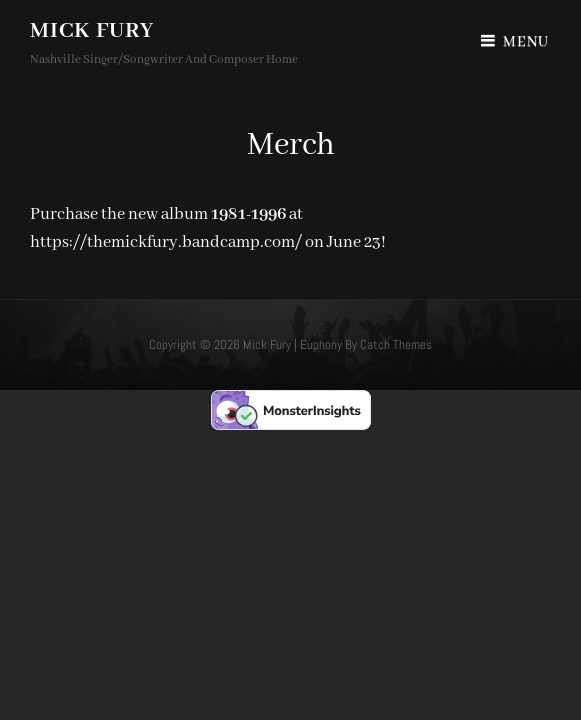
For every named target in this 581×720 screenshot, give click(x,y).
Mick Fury (92, 31)
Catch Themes (396, 344)
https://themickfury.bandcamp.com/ (166, 242)
